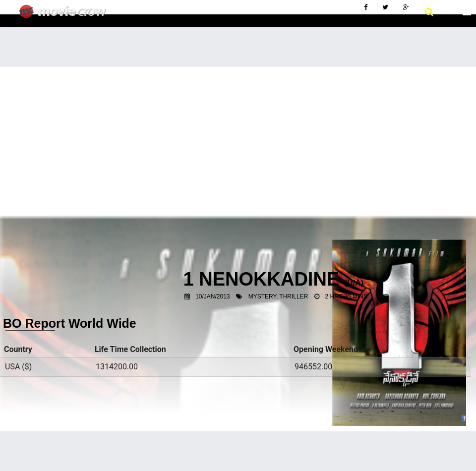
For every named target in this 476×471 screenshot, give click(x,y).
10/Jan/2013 (212, 296)
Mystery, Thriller (278, 296)
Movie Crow (65, 15)
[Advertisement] (238, 141)
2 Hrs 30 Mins (346, 296)
